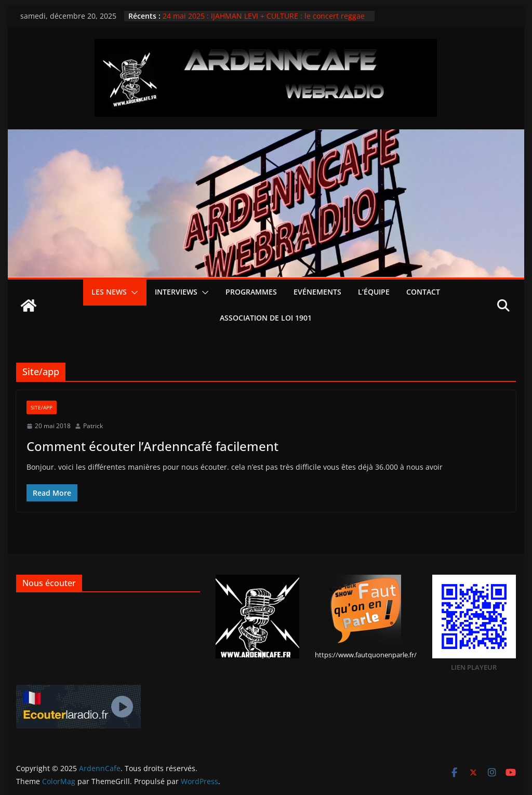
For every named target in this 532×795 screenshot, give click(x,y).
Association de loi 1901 (266, 318)
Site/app (42, 407)
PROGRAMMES (251, 292)
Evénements (317, 292)
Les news (109, 292)
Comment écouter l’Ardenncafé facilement (152, 446)
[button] (132, 293)
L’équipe (374, 292)
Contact (423, 292)
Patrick (93, 426)
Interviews (176, 292)
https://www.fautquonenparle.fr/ (366, 655)
